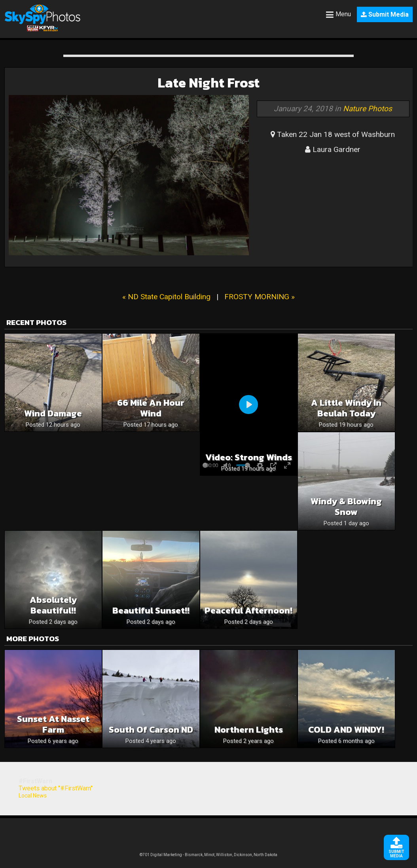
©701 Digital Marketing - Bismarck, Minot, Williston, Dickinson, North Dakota (208, 855)
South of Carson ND (151, 730)
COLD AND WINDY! (346, 730)
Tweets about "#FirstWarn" (56, 788)
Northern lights (249, 730)
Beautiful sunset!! (151, 611)
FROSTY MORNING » (260, 297)
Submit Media (385, 14)
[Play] (248, 405)
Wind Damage (53, 413)
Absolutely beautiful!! (53, 605)
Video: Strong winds (249, 457)
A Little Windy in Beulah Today (346, 408)
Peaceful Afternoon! (248, 611)
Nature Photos (368, 109)
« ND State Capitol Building (166, 297)
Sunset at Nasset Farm (53, 724)
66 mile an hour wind (151, 408)
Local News (33, 796)
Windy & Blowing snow (346, 507)
